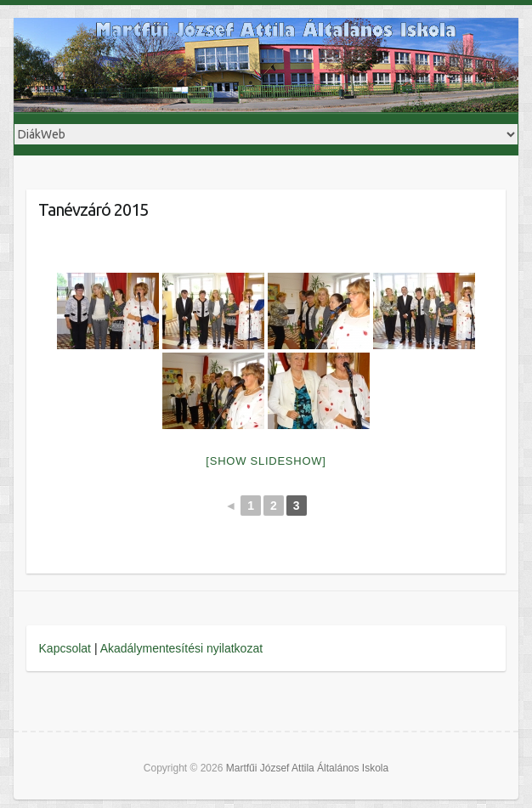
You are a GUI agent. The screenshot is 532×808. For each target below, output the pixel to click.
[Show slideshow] (266, 461)
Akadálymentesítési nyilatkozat (181, 648)
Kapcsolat (65, 648)
